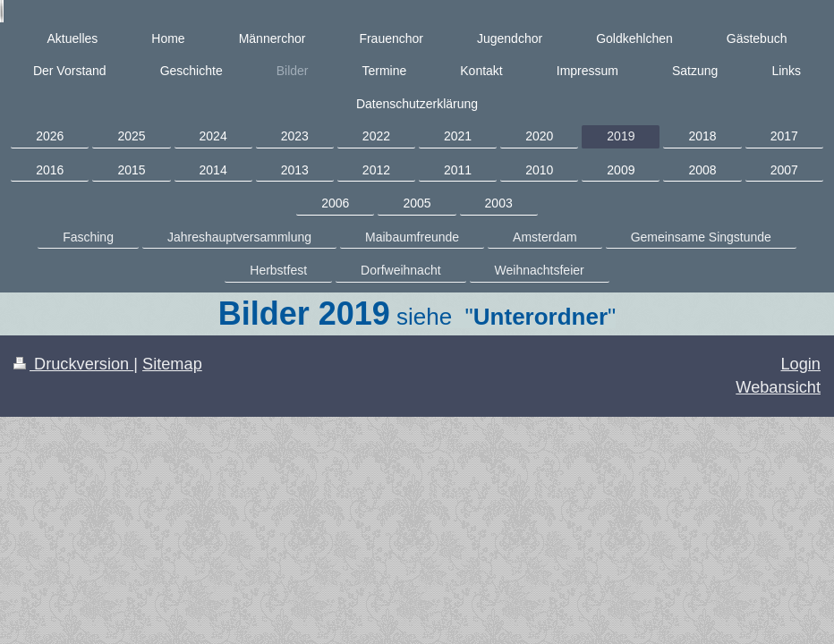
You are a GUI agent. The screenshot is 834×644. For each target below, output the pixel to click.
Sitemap (172, 364)
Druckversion (73, 364)
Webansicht (778, 387)
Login (800, 364)
